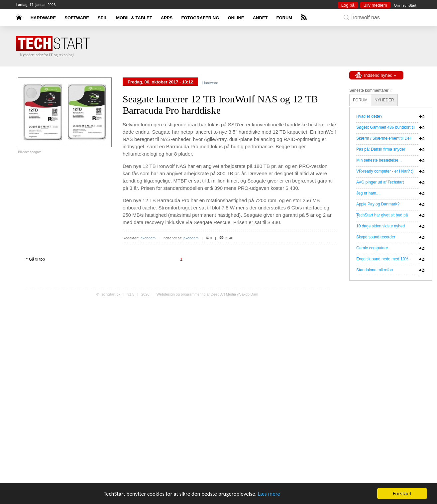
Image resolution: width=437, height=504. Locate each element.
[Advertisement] (229, 47)
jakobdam (148, 238)
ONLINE (236, 18)
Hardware (210, 83)
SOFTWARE (77, 18)
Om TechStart (405, 5)
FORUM (284, 18)
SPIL (103, 18)
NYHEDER (384, 100)
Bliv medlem (375, 5)
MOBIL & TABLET (134, 18)
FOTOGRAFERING (200, 18)
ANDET (260, 18)
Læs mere (269, 494)
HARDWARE (43, 18)
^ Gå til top (35, 259)
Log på (348, 5)
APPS (167, 18)
